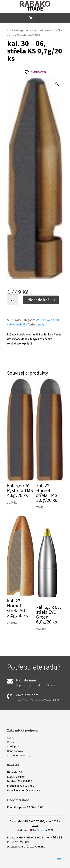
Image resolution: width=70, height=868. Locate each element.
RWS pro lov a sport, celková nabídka (36, 30)
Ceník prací (14, 746)
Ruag (41, 325)
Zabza (40, 830)
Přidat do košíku (41, 300)
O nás (10, 742)
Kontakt (12, 738)
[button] (57, 84)
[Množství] (13, 300)
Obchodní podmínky (19, 755)
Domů (10, 30)
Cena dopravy (15, 751)
